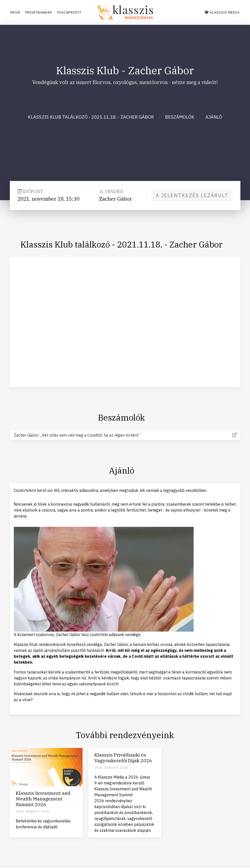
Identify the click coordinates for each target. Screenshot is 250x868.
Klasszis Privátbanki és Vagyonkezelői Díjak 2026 (123, 758)
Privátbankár (43, 12)
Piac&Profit (79, 12)
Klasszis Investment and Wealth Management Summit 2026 (43, 799)
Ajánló (214, 117)
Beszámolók (180, 117)
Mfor (16, 12)
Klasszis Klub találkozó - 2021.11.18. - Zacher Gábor (91, 117)
